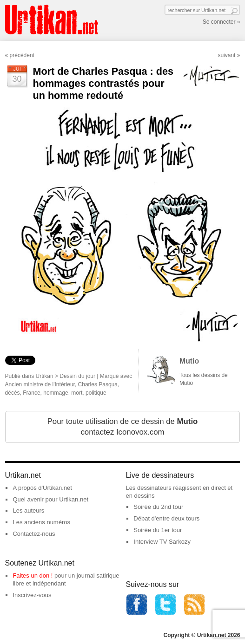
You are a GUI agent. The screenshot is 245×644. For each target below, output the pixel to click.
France (31, 393)
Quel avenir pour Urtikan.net (50, 499)
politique (96, 393)
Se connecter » (222, 22)
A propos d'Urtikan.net (42, 488)
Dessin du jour (77, 376)
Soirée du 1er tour (158, 530)
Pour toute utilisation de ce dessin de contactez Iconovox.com (123, 427)
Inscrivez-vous (32, 595)
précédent (22, 55)
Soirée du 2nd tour (158, 507)
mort (77, 393)
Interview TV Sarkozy (162, 542)
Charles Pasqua (98, 384)
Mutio (189, 361)
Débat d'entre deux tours (166, 518)
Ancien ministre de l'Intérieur (40, 384)
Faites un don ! (33, 576)
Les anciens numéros (41, 522)
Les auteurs (28, 511)
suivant (226, 55)
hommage (56, 393)
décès (13, 393)
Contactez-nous (34, 534)
